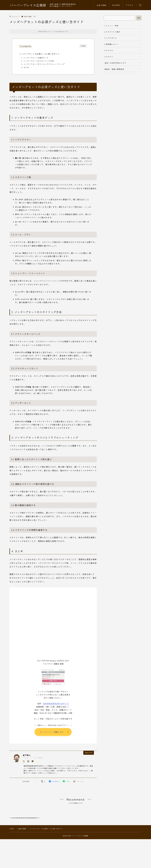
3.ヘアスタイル (111, 38)
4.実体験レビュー (112, 44)
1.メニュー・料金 (111, 26)
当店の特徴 (102, 5)
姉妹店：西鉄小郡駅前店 (114, 69)
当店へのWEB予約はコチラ (115, 63)
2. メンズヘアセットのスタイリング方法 (38, 61)
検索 (139, 18)
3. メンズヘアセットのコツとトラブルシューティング (43, 64)
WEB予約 (116, 5)
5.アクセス (109, 50)
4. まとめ (25, 67)
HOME (12, 846)
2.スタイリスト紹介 (112, 32)
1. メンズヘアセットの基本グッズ (35, 58)
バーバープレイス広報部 (28, 5)
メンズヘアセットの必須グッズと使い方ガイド (39, 54)
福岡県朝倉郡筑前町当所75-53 (56, 704)
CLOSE (83, 46)
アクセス (130, 5)
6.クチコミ (109, 57)
